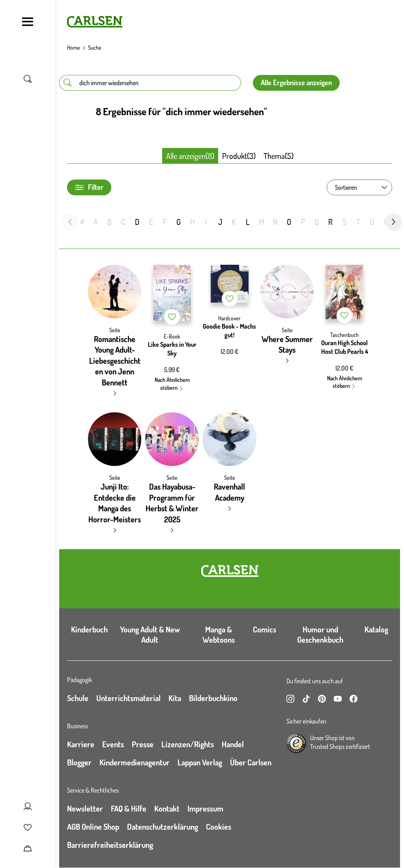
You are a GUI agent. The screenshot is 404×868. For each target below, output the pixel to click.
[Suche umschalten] (28, 79)
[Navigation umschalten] (28, 22)
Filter (89, 187)
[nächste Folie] (393, 222)
